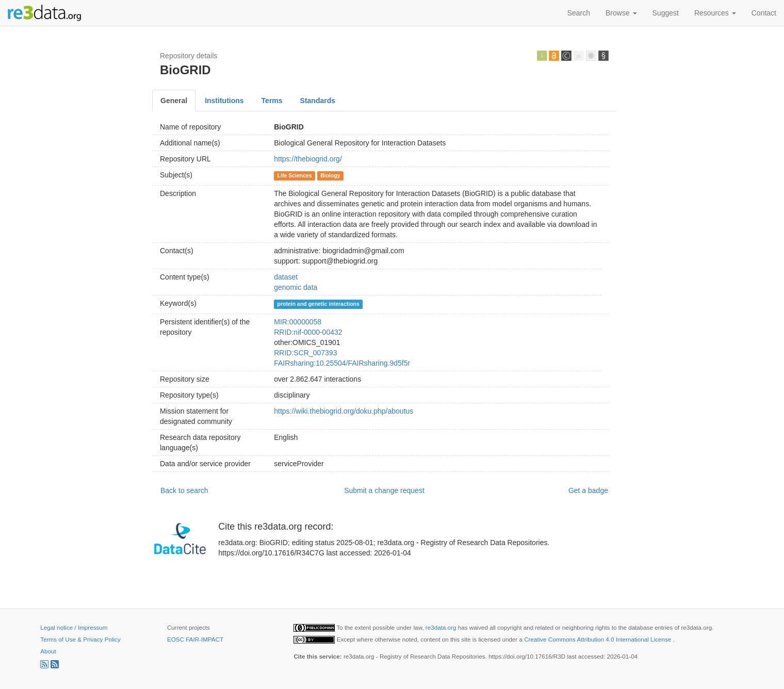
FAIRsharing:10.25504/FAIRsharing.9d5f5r (342, 363)
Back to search (184, 490)
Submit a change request (384, 490)
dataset (286, 277)
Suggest (666, 13)
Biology (330, 175)
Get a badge (588, 490)
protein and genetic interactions (319, 304)
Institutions (224, 101)
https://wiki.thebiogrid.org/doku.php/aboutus (344, 411)
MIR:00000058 (298, 322)
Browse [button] (621, 13)
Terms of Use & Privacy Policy (80, 639)
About (48, 651)
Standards (318, 101)
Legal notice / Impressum (74, 627)
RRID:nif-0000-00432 (308, 332)
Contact (764, 13)
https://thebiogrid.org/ (308, 159)
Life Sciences (295, 175)
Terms (272, 101)
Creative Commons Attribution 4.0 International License (598, 639)
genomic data (296, 287)
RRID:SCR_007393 (305, 353)
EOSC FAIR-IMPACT (195, 639)
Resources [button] (715, 13)
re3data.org (442, 627)
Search (579, 13)
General (174, 101)
